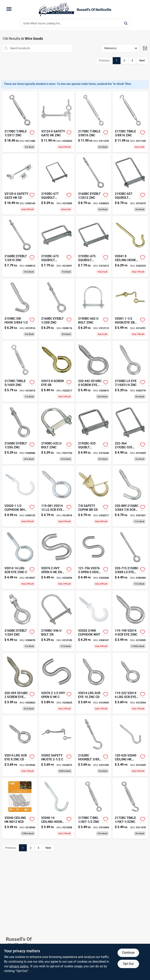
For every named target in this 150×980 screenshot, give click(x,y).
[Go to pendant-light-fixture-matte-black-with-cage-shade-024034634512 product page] (94, 559)
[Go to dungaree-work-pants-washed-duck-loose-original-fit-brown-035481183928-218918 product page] (57, 496)
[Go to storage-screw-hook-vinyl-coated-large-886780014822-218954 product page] (20, 808)
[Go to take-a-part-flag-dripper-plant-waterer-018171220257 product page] (130, 122)
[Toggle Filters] (145, 48)
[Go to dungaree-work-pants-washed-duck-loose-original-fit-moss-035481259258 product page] (20, 746)
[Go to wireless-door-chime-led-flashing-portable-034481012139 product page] (94, 621)
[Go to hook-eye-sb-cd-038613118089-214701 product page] (130, 309)
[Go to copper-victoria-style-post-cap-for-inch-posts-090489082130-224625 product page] (57, 683)
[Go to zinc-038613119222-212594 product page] (130, 683)
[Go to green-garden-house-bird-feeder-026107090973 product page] (20, 184)
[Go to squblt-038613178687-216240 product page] (94, 434)
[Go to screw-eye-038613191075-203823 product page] (20, 683)
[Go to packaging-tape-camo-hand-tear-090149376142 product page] (57, 247)
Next (142, 60)
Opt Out (128, 964)
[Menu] (9, 9)
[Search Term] (75, 23)
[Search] (126, 23)
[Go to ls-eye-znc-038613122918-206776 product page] (130, 371)
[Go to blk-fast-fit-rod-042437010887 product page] (57, 559)
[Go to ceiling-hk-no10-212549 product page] (130, 746)
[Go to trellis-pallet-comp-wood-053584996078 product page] (130, 434)
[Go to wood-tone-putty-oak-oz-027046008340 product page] (57, 309)
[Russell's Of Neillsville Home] (56, 10)
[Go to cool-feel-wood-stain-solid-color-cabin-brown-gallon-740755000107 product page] (94, 247)
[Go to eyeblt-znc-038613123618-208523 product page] (94, 184)
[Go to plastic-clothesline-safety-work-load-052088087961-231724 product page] (57, 434)
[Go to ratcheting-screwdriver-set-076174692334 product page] (20, 122)
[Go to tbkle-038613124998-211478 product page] (130, 808)
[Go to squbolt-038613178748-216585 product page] (57, 184)
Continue (128, 953)
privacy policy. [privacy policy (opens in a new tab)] (19, 966)
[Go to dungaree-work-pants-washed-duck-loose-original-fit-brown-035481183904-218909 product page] (130, 621)
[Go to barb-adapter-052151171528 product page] (20, 621)
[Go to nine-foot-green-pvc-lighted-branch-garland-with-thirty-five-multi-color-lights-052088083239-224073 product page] (57, 746)
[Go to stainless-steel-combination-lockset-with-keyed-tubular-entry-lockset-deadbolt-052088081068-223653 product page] (57, 122)
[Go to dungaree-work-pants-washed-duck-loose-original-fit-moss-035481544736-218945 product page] (94, 683)
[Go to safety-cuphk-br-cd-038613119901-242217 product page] (94, 496)
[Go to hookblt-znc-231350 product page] (94, 746)
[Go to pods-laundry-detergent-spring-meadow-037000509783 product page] (94, 122)
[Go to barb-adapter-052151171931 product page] (20, 434)
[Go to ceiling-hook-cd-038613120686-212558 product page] (57, 808)
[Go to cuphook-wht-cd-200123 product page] (20, 496)
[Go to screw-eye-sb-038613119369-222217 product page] (57, 371)
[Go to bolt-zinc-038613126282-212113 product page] (94, 309)
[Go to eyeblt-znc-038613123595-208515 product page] (20, 247)
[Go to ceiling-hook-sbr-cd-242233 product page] (130, 247)
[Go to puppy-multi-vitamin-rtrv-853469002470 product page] (130, 184)
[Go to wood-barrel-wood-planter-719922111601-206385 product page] (130, 559)
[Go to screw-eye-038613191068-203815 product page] (94, 371)
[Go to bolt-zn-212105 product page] (57, 621)
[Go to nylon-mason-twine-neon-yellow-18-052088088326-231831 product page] (130, 496)
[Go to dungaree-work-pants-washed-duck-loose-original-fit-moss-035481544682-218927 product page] (20, 559)
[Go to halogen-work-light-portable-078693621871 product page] (20, 371)
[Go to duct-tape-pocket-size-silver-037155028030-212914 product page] (20, 309)
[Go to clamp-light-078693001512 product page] (94, 808)
